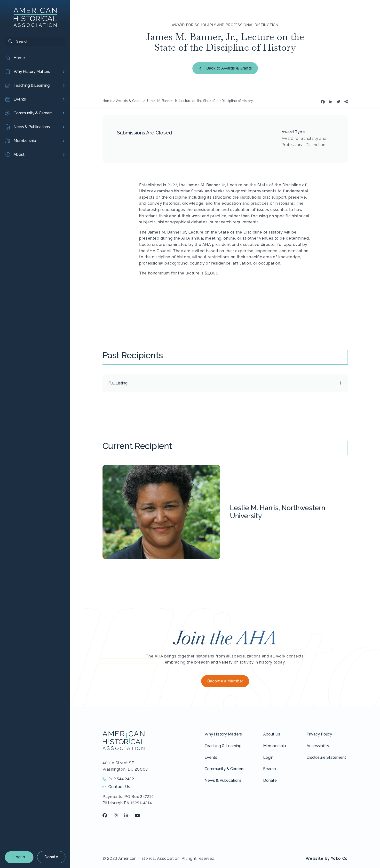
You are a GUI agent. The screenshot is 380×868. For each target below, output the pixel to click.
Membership (275, 746)
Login (268, 757)
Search (269, 769)
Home (107, 101)
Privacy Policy (319, 734)
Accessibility (318, 746)
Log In (19, 857)
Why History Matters (223, 734)
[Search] (35, 41)
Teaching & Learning (223, 746)
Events (211, 757)
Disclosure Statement (326, 757)
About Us (272, 734)
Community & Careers (224, 769)
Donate (51, 857)
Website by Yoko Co (327, 858)
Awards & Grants (129, 101)
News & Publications (223, 780)
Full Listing (118, 383)
